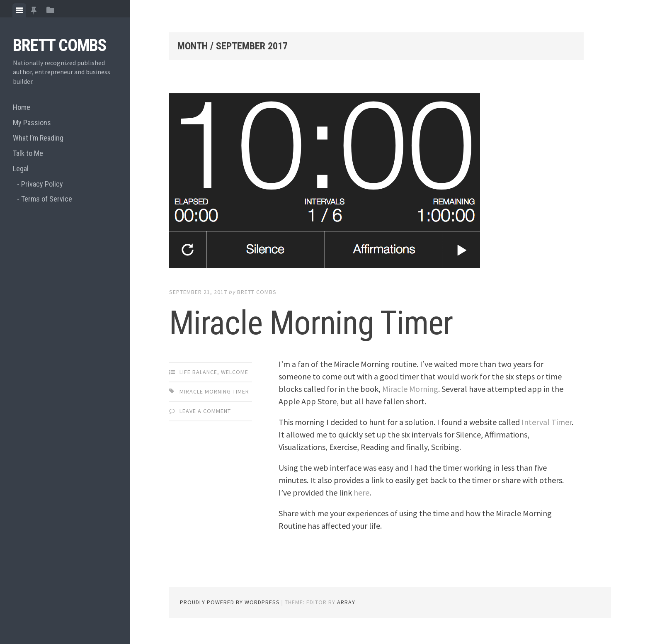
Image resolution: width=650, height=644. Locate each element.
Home (22, 107)
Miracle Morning (410, 389)
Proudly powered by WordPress (230, 602)
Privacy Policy (42, 184)
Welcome (235, 372)
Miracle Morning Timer (311, 323)
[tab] (19, 10)
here (361, 492)
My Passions (32, 123)
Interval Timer (547, 422)
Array (346, 602)
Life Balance (198, 372)
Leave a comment (205, 411)
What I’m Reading (38, 138)
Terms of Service (47, 199)
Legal (21, 169)
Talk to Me (28, 153)
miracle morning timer (214, 391)
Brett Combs (59, 45)
